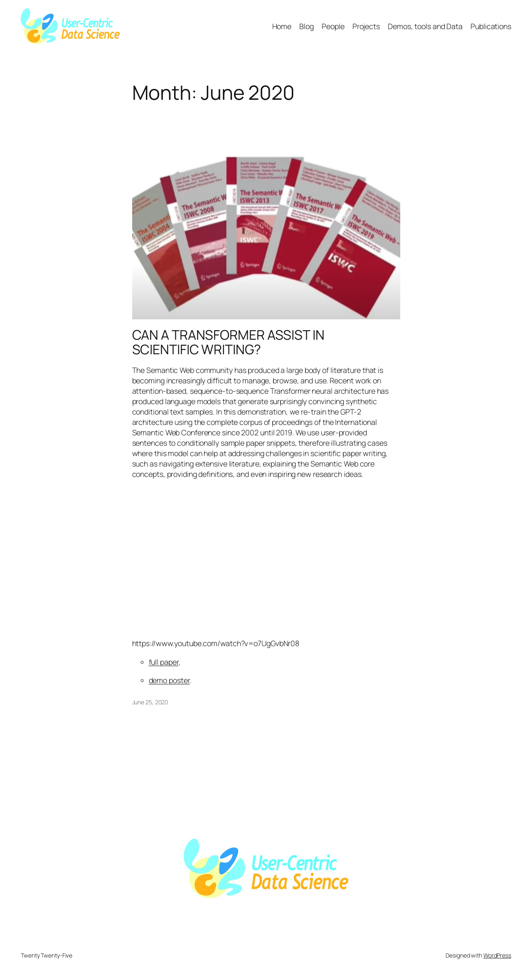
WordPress (497, 955)
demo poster (169, 680)
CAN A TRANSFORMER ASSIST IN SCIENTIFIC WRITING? (228, 342)
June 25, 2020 (150, 702)
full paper (164, 662)
